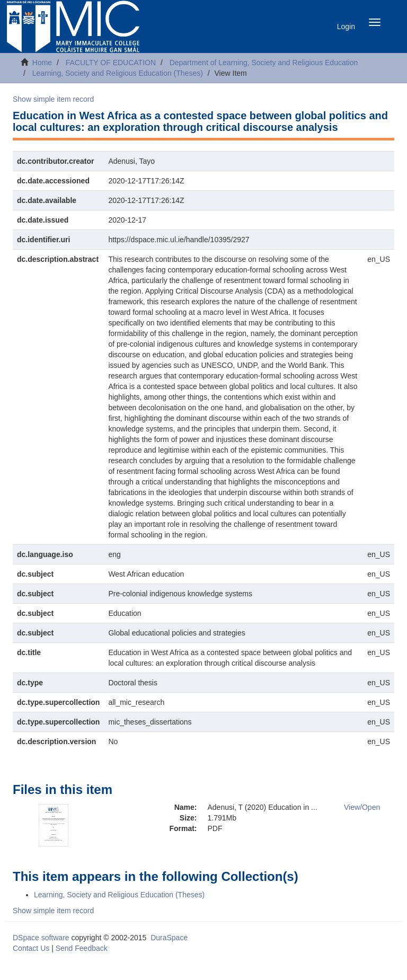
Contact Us (31, 948)
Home (42, 63)
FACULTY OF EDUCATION (111, 63)
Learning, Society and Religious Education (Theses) (118, 73)
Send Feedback (82, 948)
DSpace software (41, 938)
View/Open (362, 807)
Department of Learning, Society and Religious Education (264, 63)
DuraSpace (169, 938)
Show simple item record (53, 99)
